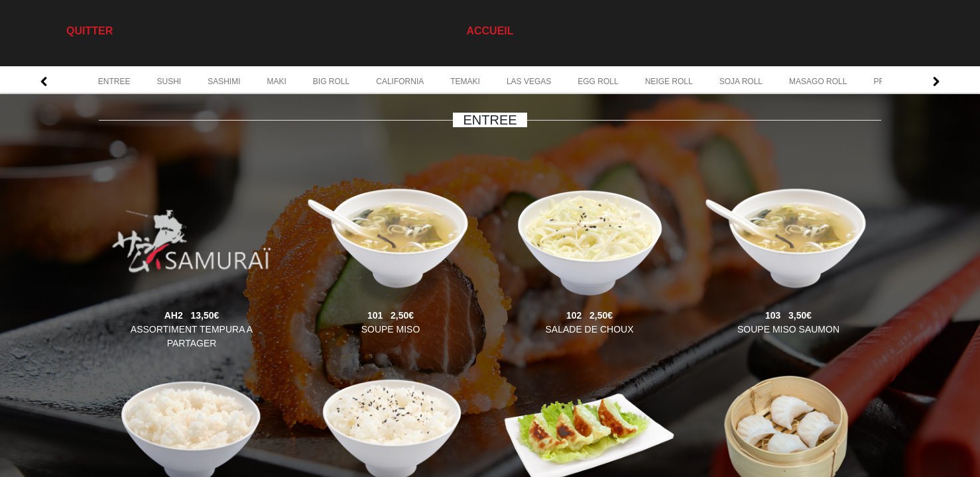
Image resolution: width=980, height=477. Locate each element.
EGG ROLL (598, 81)
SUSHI (169, 81)
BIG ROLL (331, 81)
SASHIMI (224, 81)
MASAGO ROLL (818, 81)
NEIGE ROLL (669, 81)
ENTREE (114, 81)
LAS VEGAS (529, 81)
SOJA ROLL (741, 81)
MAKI (277, 81)
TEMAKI (465, 81)
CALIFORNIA (400, 81)
